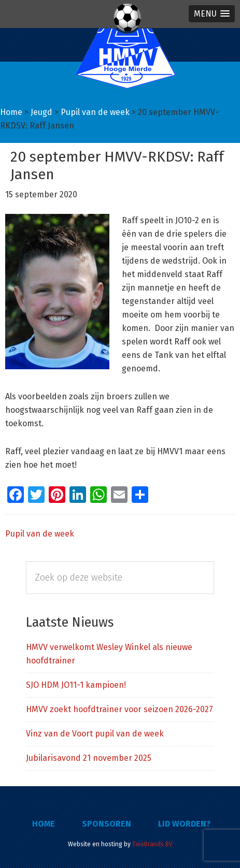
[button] (212, 14)
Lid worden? (184, 824)
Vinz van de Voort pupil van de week (95, 734)
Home (44, 824)
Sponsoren (107, 824)
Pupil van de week (40, 534)
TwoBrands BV (152, 844)
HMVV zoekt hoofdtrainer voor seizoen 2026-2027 (119, 709)
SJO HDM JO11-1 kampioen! (76, 685)
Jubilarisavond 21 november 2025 (89, 758)
